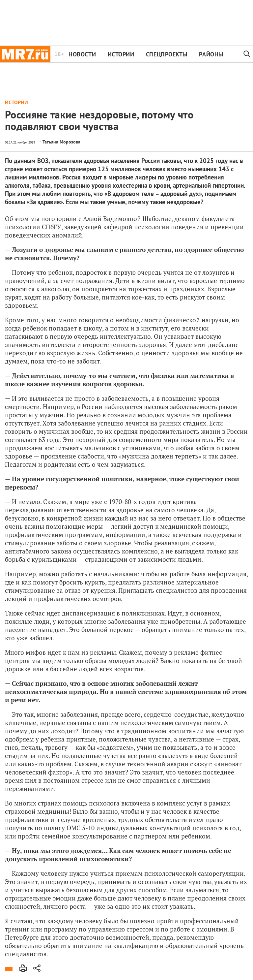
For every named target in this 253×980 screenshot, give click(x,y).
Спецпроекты (167, 54)
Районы (211, 54)
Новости (82, 54)
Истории (121, 54)
